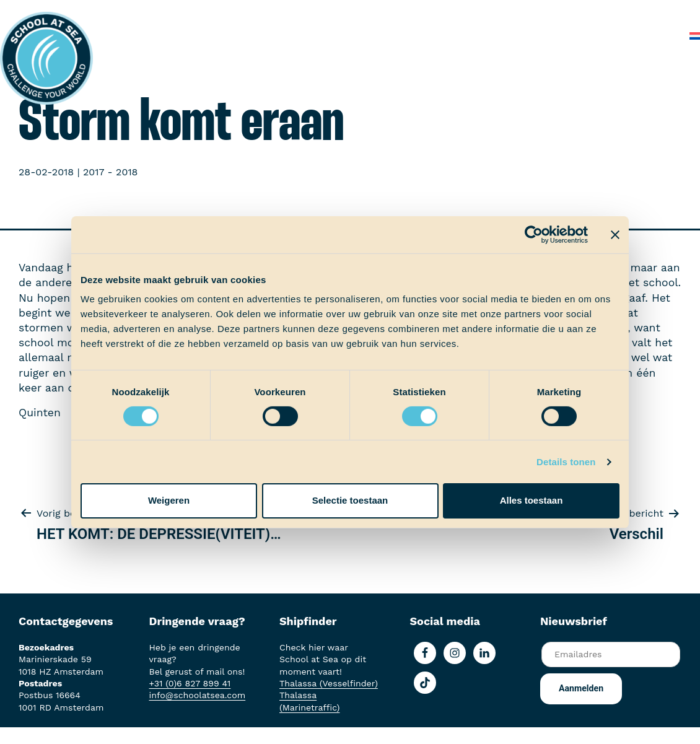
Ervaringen (291, 12)
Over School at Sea (490, 12)
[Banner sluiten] (615, 234)
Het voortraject (149, 12)
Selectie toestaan (350, 500)
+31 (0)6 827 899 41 (190, 683)
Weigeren (169, 500)
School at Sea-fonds (380, 12)
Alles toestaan (532, 500)
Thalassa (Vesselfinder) (329, 683)
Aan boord (225, 12)
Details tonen (566, 462)
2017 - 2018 (110, 172)
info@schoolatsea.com (198, 695)
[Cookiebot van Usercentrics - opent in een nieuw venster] (534, 234)
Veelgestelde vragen (600, 12)
